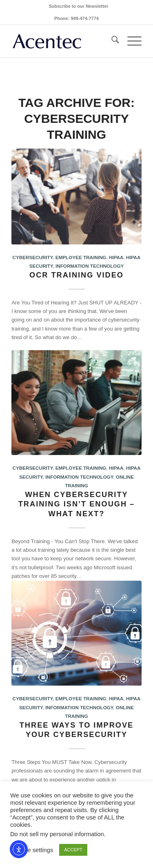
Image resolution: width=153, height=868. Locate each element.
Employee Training (81, 257)
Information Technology (90, 266)
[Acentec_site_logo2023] (63, 41)
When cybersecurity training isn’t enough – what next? (76, 504)
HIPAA (116, 257)
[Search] (111, 41)
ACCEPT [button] (73, 850)
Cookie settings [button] (33, 850)
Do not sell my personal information (57, 834)
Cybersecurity (33, 257)
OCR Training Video (76, 275)
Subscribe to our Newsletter (78, 6)
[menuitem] (78, 6)
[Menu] (130, 41)
